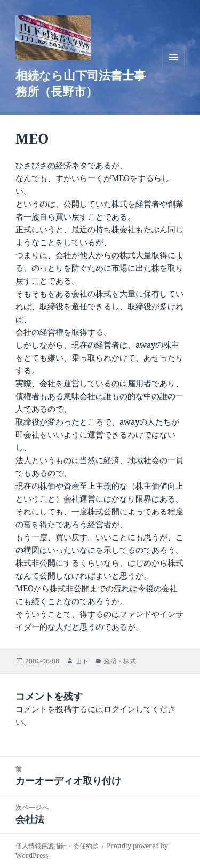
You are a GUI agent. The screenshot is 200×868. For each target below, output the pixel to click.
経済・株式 (120, 661)
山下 (82, 661)
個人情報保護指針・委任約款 (57, 846)
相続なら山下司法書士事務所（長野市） (81, 83)
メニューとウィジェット (173, 68)
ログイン (119, 709)
